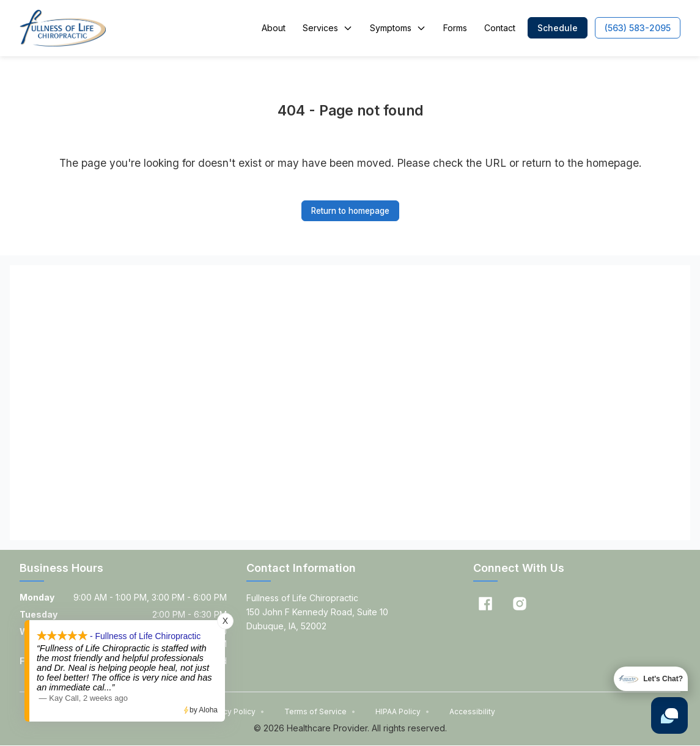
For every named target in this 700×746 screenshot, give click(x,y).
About (274, 28)
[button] (558, 28)
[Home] (63, 28)
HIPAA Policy (403, 712)
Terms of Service (320, 712)
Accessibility (472, 712)
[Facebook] (485, 604)
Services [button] (328, 28)
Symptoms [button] (398, 28)
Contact (500, 28)
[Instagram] (520, 604)
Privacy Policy (235, 712)
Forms (455, 28)
